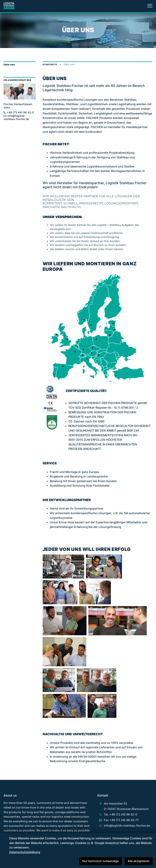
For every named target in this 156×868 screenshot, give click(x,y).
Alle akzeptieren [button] (139, 861)
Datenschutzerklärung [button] (25, 852)
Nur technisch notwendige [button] (101, 861)
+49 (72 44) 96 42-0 (20, 112)
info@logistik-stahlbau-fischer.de (16, 117)
